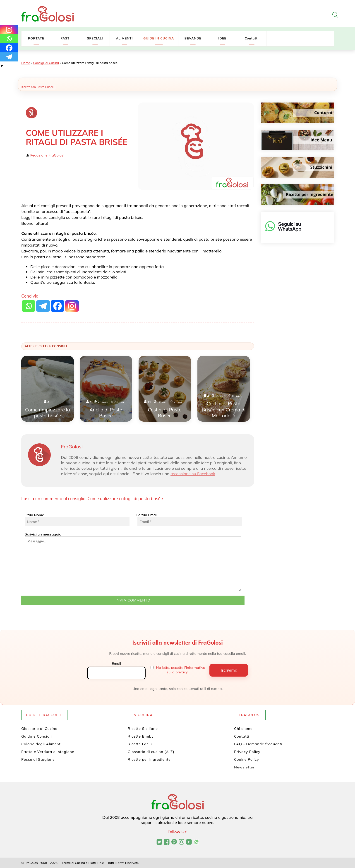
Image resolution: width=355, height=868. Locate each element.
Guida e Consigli (37, 736)
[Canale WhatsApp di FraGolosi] (196, 842)
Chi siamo (243, 729)
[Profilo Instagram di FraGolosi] (181, 842)
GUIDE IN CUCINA (159, 38)
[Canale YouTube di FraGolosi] (189, 842)
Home (26, 63)
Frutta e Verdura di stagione (48, 752)
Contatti (252, 38)
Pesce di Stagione (38, 759)
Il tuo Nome (77, 519)
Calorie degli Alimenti (41, 744)
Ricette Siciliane (143, 729)
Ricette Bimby (141, 736)
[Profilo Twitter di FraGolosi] (159, 842)
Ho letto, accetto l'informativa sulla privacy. (181, 670)
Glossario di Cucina (39, 729)
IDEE (222, 38)
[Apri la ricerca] (335, 15)
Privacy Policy (247, 752)
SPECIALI (95, 38)
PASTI (66, 38)
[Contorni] (297, 113)
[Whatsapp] (9, 39)
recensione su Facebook (193, 474)
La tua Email (189, 519)
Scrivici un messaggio (133, 562)
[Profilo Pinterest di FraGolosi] (174, 842)
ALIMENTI (124, 38)
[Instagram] (9, 30)
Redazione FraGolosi (47, 155)
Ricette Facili (140, 744)
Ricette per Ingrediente (149, 759)
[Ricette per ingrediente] (297, 195)
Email (116, 663)
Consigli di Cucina (46, 63)
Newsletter (244, 767)
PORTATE (36, 38)
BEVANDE (193, 38)
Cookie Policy (247, 759)
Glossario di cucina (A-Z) (151, 752)
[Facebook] (9, 48)
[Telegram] (9, 57)
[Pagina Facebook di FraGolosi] (167, 842)
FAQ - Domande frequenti (258, 744)
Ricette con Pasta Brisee (37, 87)
